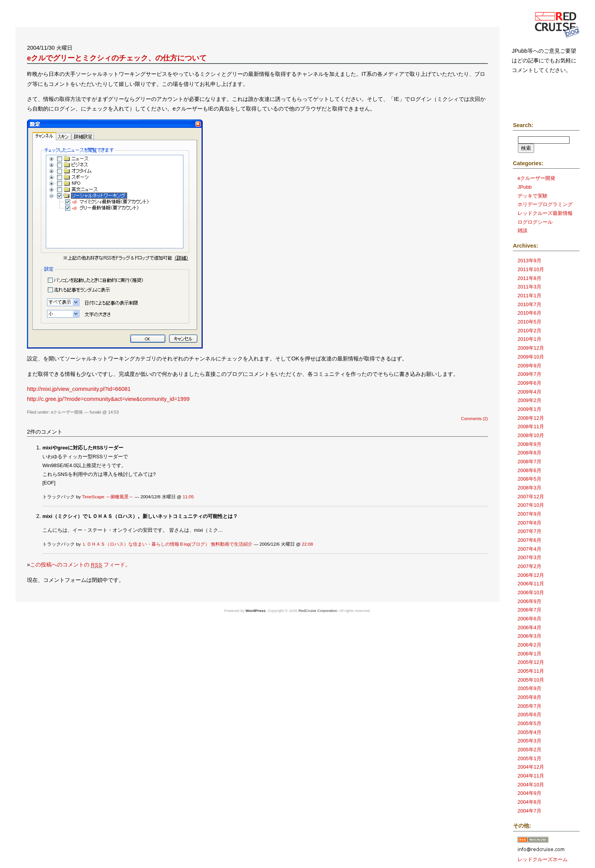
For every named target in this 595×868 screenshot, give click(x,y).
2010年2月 (529, 331)
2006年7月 (529, 610)
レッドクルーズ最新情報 (545, 213)
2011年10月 (531, 269)
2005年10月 (531, 680)
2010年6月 (529, 313)
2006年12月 (531, 575)
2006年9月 (529, 601)
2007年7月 (529, 531)
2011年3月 (529, 287)
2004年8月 (529, 802)
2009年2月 (529, 400)
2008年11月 (531, 426)
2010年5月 (529, 322)
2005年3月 (529, 741)
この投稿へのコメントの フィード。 (80, 565)
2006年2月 (529, 645)
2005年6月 (529, 715)
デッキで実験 (533, 196)
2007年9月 (529, 514)
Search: (523, 125)
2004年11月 (531, 776)
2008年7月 (529, 462)
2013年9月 (529, 261)
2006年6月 (529, 619)
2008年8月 (529, 453)
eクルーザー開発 (67, 412)
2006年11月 (531, 584)
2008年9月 (529, 444)
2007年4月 (529, 549)
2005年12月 (531, 662)
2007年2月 (529, 566)
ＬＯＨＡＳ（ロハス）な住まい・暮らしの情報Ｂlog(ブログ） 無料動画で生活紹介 (167, 544)
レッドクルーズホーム (543, 859)
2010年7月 (529, 304)
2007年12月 (531, 497)
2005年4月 (529, 732)
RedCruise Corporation (318, 611)
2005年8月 (529, 697)
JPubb (525, 187)
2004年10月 (531, 785)
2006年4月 (529, 628)
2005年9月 (529, 688)
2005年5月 (529, 723)
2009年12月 (531, 348)
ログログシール (535, 222)
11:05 (188, 497)
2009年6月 (529, 383)
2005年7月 (529, 706)
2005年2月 (529, 750)
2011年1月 (529, 296)
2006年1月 (529, 654)
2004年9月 (529, 793)
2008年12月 (531, 418)
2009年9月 (529, 366)
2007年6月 (529, 540)
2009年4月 (529, 392)
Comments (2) (474, 419)
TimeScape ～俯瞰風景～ (108, 497)
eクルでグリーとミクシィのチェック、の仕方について (117, 58)
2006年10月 (531, 592)
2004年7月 (529, 811)
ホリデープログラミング (545, 204)
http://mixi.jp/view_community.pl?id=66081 (79, 389)
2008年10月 (531, 435)
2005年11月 (531, 671)
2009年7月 (529, 374)
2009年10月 (531, 357)
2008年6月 (529, 470)
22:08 (307, 544)
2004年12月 (531, 767)
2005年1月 (529, 758)
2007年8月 (529, 523)
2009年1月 (529, 409)
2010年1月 (529, 339)
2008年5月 (529, 479)
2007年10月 (531, 505)
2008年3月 (529, 488)
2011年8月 (529, 278)
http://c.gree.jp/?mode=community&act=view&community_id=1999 (108, 399)
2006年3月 (529, 636)
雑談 (523, 230)
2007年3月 (529, 557)
